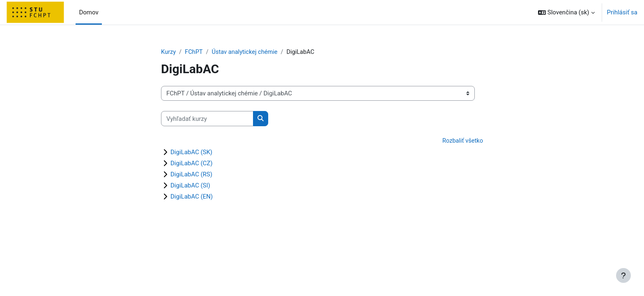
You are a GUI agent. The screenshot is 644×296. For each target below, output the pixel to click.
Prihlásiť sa (622, 12)
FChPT (194, 52)
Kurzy (169, 52)
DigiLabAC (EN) (192, 197)
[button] (566, 12)
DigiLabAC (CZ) (192, 164)
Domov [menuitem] (89, 12)
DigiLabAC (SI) (190, 186)
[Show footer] (623, 275)
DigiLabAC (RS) (191, 175)
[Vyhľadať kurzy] (207, 119)
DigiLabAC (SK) (191, 153)
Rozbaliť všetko (462, 141)
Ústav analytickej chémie (247, 52)
